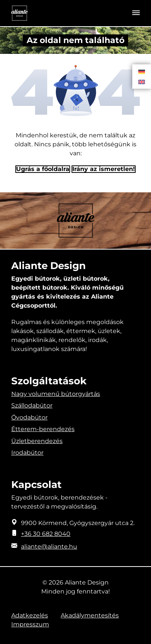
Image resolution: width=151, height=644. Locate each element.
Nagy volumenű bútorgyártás (56, 394)
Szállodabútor (32, 405)
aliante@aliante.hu (49, 547)
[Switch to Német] (142, 72)
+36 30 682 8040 (46, 534)
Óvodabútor (29, 417)
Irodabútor (27, 453)
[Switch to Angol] (142, 82)
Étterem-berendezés (43, 429)
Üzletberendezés (37, 441)
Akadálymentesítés (90, 615)
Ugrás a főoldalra (43, 169)
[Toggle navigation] (136, 13)
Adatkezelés (30, 615)
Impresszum (30, 624)
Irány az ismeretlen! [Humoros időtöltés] (104, 169)
